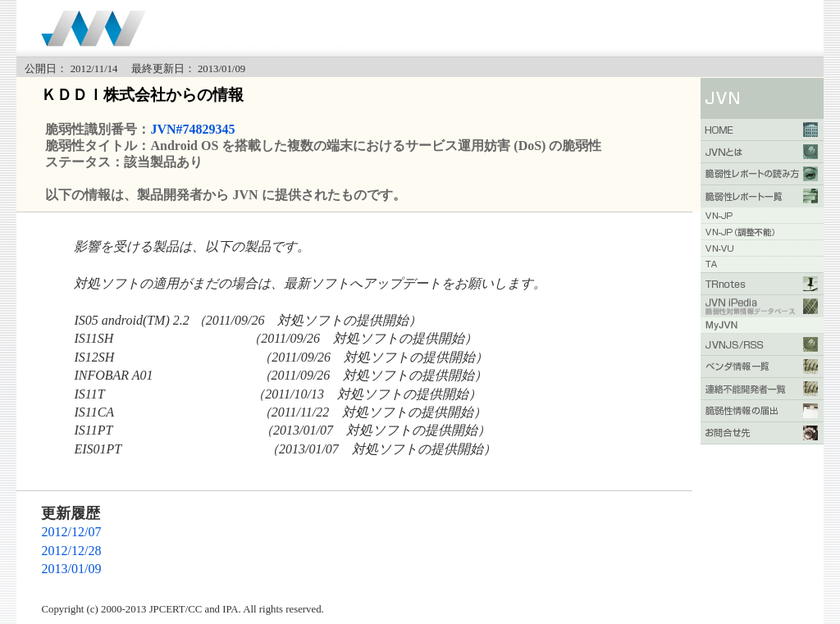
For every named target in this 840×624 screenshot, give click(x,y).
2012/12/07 (71, 532)
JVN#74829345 (192, 129)
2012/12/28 (71, 551)
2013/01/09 (71, 569)
